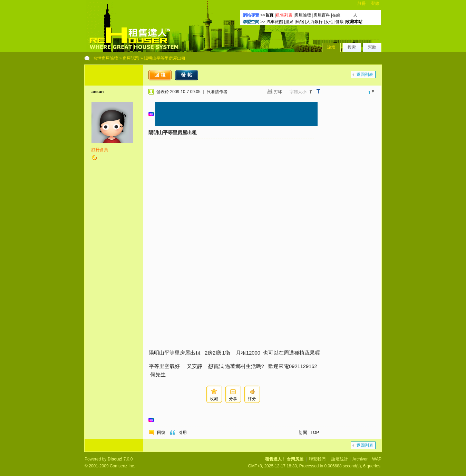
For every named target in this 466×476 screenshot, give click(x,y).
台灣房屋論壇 (106, 58)
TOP (315, 433)
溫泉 (289, 22)
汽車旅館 (275, 22)
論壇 (331, 47)
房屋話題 (131, 58)
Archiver (360, 459)
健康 (340, 22)
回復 (161, 75)
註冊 (362, 3)
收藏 (214, 399)
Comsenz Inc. (122, 466)
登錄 (375, 3)
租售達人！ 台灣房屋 (284, 459)
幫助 (372, 47)
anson (98, 92)
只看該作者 (217, 92)
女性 (329, 22)
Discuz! (115, 459)
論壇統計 (340, 459)
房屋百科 (322, 15)
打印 (278, 92)
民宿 (300, 22)
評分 (252, 399)
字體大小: (298, 92)
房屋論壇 (303, 15)
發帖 (187, 75)
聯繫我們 (317, 459)
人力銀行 (314, 22)
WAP (377, 459)
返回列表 (365, 75)
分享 (233, 399)
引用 (183, 433)
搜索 (352, 47)
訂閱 (303, 433)
